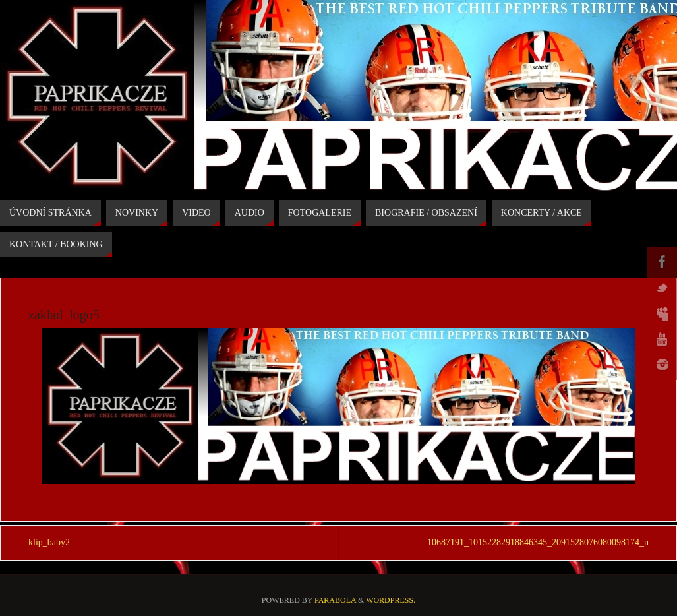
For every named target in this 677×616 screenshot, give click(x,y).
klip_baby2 (49, 542)
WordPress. (391, 600)
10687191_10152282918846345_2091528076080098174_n (538, 542)
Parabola (335, 600)
